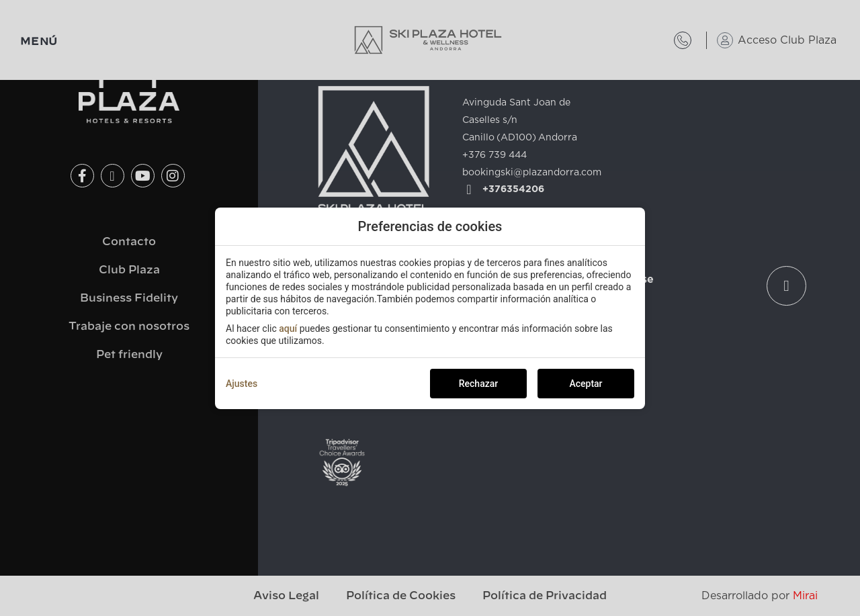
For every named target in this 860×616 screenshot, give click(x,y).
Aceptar (586, 384)
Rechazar (478, 384)
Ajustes (242, 384)
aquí (288, 328)
